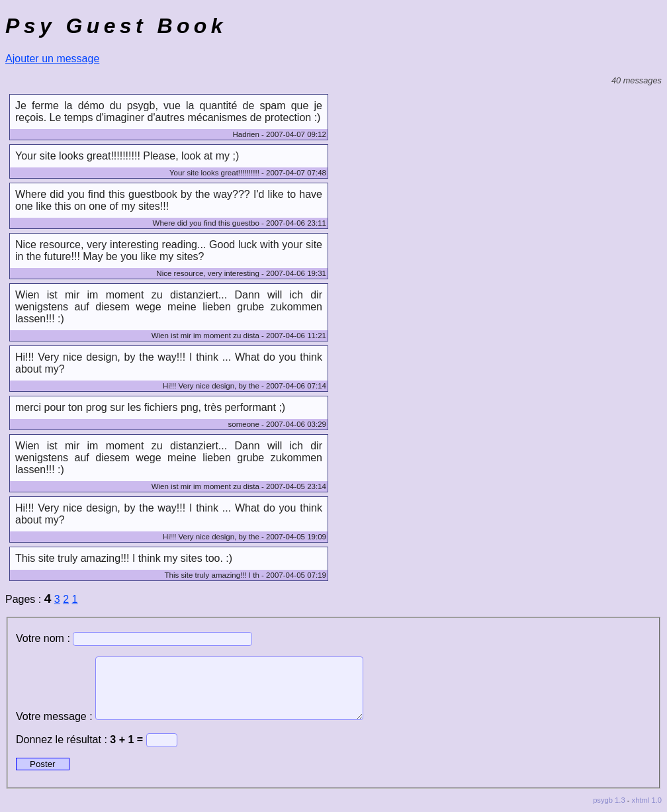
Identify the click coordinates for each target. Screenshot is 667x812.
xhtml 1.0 (647, 800)
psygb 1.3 (609, 800)
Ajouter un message (52, 59)
